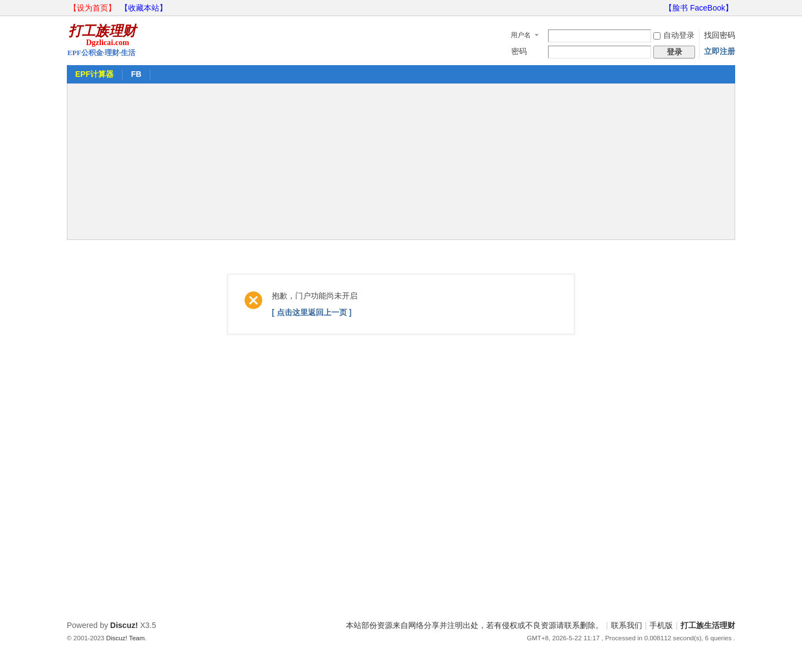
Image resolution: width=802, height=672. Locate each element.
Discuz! (124, 625)
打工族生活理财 (708, 625)
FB (136, 74)
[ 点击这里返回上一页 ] (312, 312)
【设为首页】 (92, 8)
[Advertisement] (401, 161)
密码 (519, 51)
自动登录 (674, 35)
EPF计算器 (94, 74)
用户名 (521, 35)
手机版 (661, 625)
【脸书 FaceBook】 (699, 8)
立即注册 (720, 51)
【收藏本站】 (144, 8)
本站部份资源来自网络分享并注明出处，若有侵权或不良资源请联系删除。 (475, 625)
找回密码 (720, 35)
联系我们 (627, 625)
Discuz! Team (126, 638)
